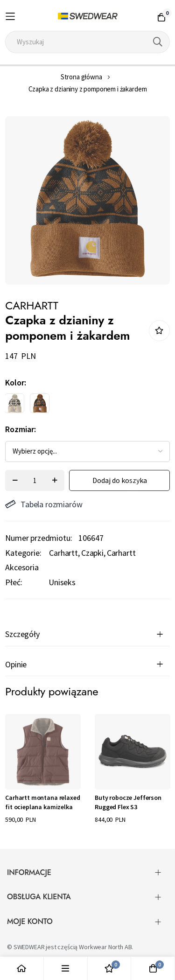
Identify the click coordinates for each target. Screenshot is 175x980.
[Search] (158, 42)
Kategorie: (23, 553)
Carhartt (63, 553)
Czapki (92, 553)
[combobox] (87, 42)
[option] (14, 403)
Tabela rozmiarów (44, 504)
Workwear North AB (105, 947)
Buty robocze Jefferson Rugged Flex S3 (128, 802)
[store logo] (87, 16)
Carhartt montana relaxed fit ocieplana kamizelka (42, 802)
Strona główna (81, 77)
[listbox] (79, 406)
